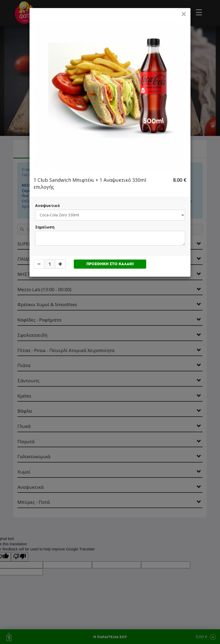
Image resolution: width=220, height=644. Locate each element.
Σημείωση (45, 227)
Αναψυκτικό (47, 206)
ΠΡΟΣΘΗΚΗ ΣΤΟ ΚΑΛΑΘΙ (110, 264)
